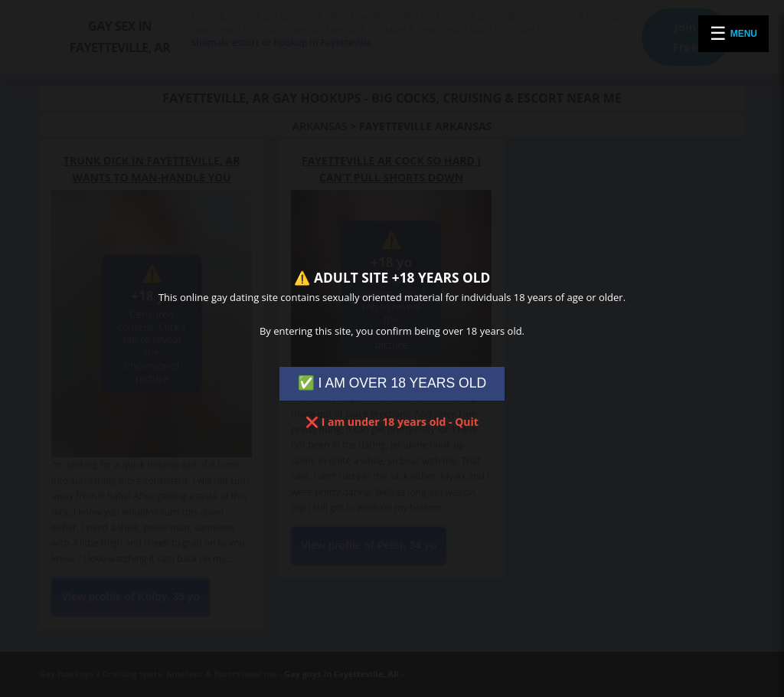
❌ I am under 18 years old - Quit (392, 422)
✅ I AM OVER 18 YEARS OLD (392, 383)
